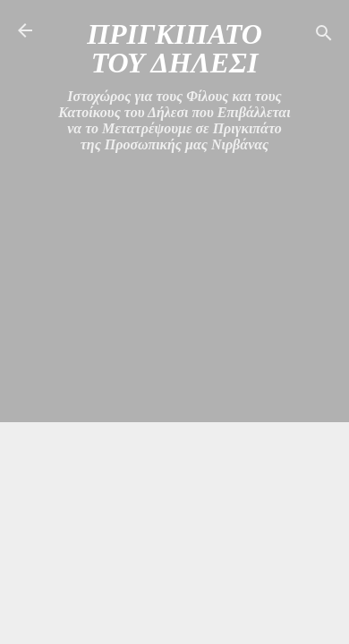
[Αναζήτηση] (324, 36)
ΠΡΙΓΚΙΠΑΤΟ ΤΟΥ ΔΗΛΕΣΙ (174, 48)
